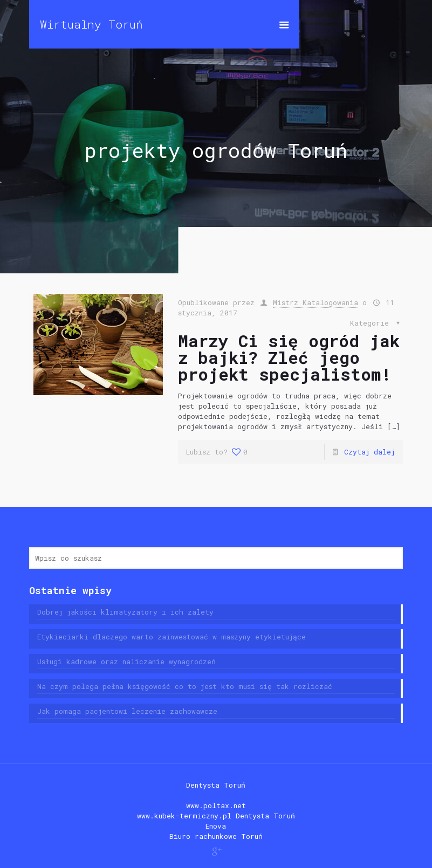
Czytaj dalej (369, 452)
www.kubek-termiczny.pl (184, 816)
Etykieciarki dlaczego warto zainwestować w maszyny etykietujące (172, 637)
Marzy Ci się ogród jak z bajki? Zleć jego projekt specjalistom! (289, 357)
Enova (216, 826)
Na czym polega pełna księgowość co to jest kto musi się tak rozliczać (185, 686)
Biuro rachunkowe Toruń (216, 836)
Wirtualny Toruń (91, 24)
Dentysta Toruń (216, 785)
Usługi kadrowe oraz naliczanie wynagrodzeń (126, 662)
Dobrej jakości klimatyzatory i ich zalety (125, 612)
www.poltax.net (216, 805)
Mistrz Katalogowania (316, 302)
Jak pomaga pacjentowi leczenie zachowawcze (127, 711)
